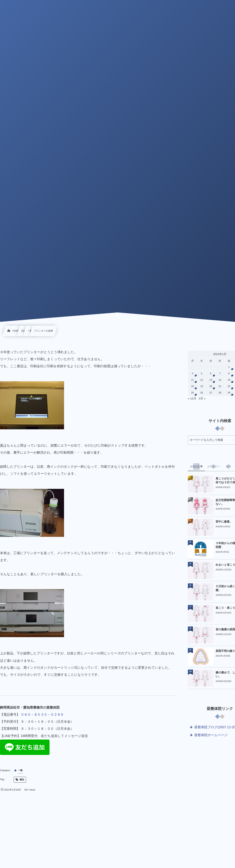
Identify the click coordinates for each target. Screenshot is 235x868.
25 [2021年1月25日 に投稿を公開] (193, 393)
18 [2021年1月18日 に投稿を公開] (193, 386)
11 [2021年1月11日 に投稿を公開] (193, 380)
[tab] (196, 466)
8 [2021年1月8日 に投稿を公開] (229, 374)
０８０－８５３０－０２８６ (42, 715)
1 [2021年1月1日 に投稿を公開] (229, 367)
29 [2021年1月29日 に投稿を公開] (229, 393)
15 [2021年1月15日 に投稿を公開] (229, 380)
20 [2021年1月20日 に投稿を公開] (211, 386)
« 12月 (192, 398)
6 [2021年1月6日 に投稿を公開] (211, 374)
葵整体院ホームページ (211, 735)
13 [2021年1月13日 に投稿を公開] (211, 380)
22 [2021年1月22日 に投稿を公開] (229, 386)
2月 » (202, 398)
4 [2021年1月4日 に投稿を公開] (193, 374)
